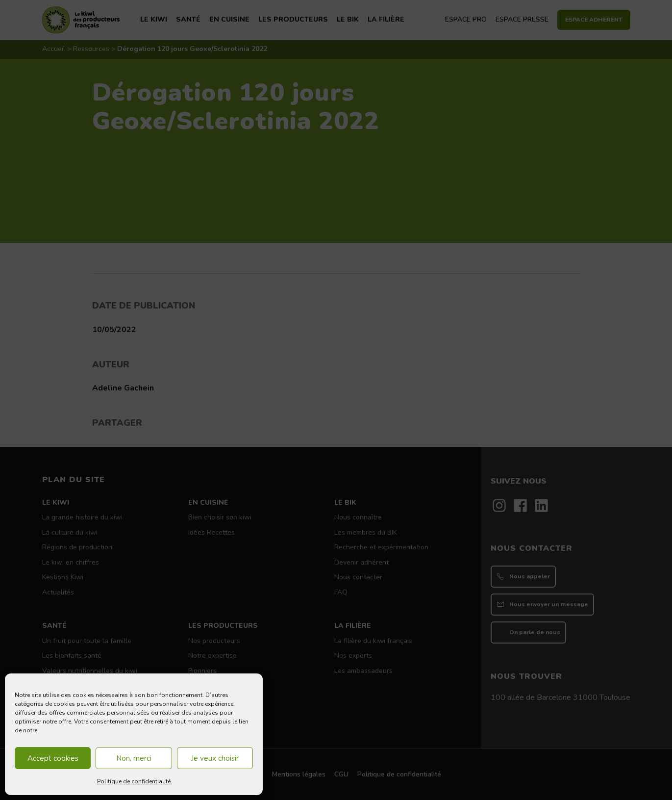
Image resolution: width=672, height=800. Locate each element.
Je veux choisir (215, 758)
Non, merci (134, 758)
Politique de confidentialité (134, 781)
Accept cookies (53, 758)
